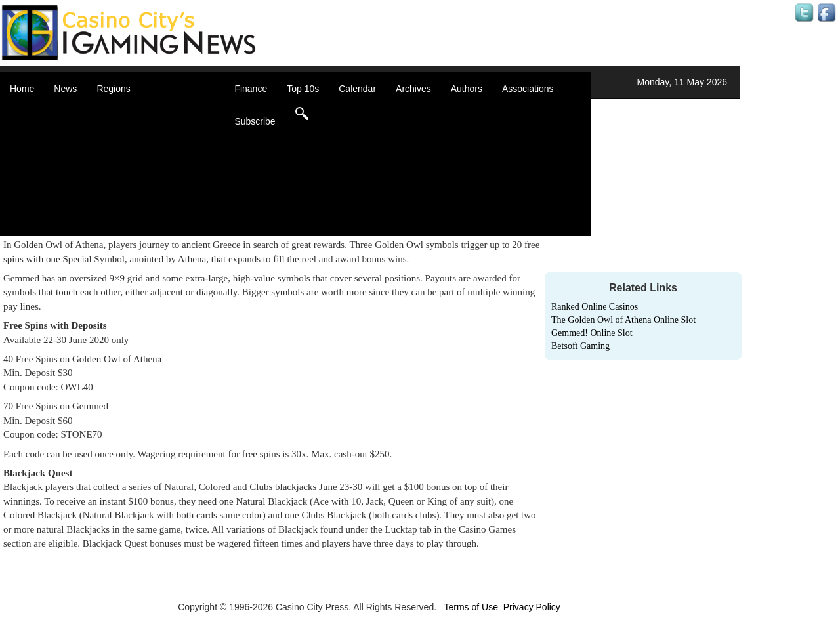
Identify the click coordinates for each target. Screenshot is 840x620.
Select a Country (147, 230)
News (65, 89)
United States (140, 217)
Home (22, 89)
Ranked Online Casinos (595, 307)
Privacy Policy (532, 607)
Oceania (130, 190)
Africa (125, 112)
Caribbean (134, 151)
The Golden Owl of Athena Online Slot (623, 320)
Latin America (141, 177)
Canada (129, 138)
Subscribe (255, 121)
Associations (528, 89)
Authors (467, 89)
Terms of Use (471, 607)
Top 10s (303, 89)
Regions (113, 89)
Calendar (357, 89)
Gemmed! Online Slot (592, 333)
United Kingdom (146, 203)
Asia (122, 125)
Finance (251, 89)
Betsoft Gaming (580, 346)
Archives (413, 89)
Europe (128, 164)
